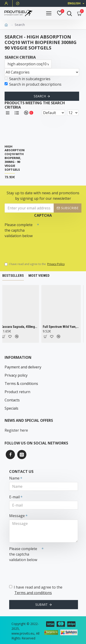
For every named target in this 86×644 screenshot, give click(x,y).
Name (14, 478)
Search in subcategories (28, 79)
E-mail (14, 497)
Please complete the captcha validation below (19, 230)
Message (17, 516)
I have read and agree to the (35, 264)
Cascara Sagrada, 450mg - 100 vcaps (20, 327)
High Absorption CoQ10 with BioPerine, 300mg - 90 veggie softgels (15, 158)
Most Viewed (39, 276)
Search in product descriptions (33, 84)
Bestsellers (13, 276)
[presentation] (37, 248)
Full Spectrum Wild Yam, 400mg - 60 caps (62, 327)
